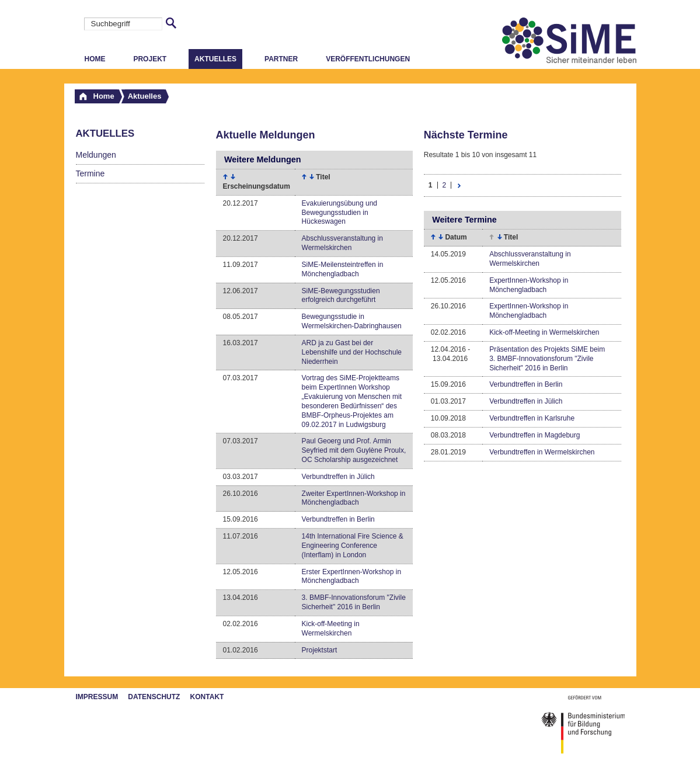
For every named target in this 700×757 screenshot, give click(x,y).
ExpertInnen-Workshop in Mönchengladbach (529, 285)
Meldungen (96, 155)
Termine (90, 173)
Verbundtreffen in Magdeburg (534, 435)
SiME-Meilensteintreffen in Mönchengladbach (343, 269)
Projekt (150, 59)
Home (95, 59)
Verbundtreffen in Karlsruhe (532, 418)
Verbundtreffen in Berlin (338, 519)
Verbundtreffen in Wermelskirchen (542, 452)
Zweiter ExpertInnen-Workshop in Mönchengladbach (354, 498)
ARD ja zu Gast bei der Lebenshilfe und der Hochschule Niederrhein (352, 352)
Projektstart (320, 650)
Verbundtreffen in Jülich (338, 477)
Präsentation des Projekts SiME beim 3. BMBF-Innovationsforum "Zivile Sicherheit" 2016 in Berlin (547, 359)
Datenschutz (154, 697)
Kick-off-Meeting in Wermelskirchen (331, 628)
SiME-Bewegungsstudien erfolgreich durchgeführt (341, 296)
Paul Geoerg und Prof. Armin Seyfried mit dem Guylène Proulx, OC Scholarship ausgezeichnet (354, 450)
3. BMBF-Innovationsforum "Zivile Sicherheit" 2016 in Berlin (354, 602)
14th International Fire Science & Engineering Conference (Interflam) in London (353, 546)
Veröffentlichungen (368, 59)
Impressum (97, 697)
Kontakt (207, 697)
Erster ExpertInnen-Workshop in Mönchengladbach (352, 577)
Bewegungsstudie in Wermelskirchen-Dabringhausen (352, 321)
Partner (281, 59)
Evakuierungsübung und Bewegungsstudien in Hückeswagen (339, 213)
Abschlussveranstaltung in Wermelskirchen (342, 243)
